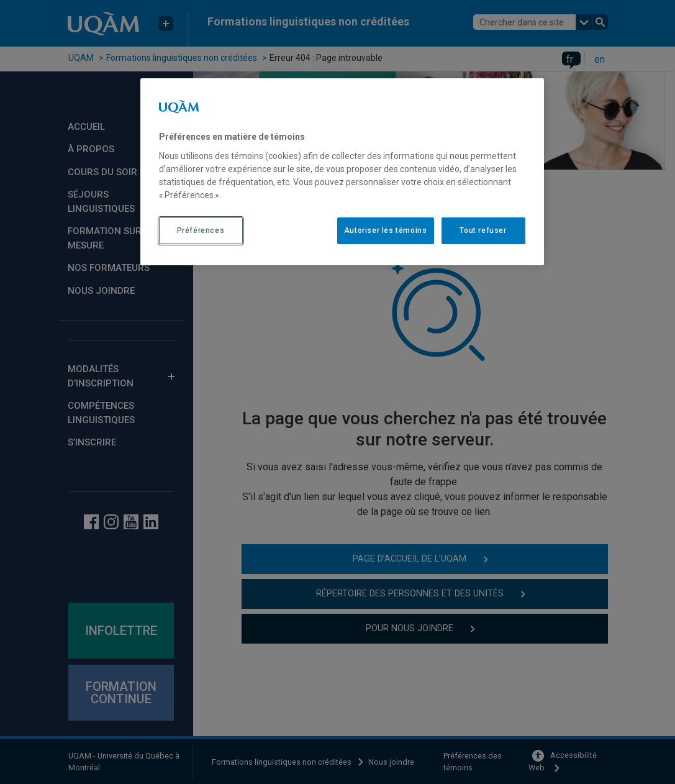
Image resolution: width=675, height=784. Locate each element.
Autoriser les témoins (386, 230)
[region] (342, 171)
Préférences (201, 230)
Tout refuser (483, 230)
